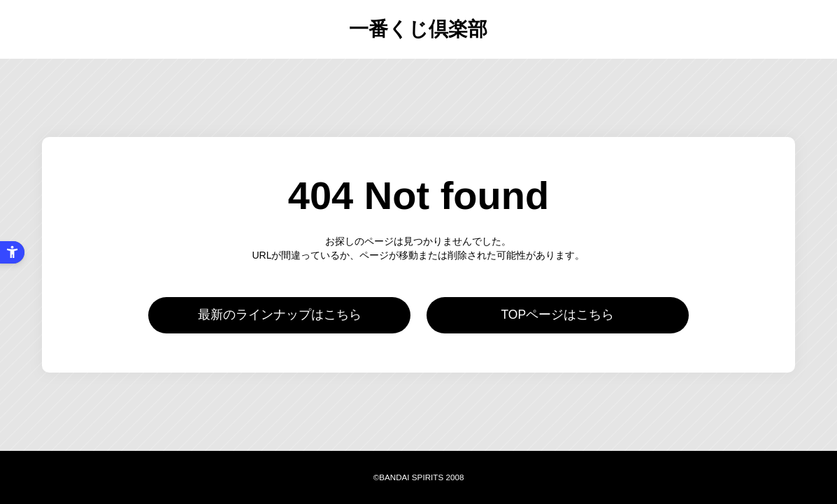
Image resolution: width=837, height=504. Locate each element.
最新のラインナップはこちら (280, 315)
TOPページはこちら (557, 315)
